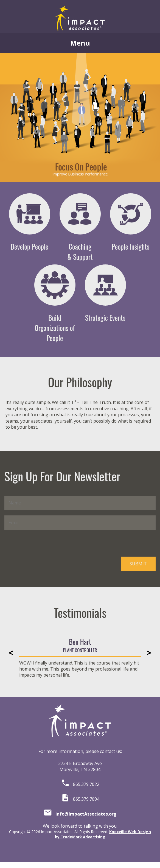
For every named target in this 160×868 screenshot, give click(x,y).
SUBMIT (138, 564)
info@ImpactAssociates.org (86, 814)
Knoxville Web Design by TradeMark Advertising (103, 834)
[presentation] (46, 543)
